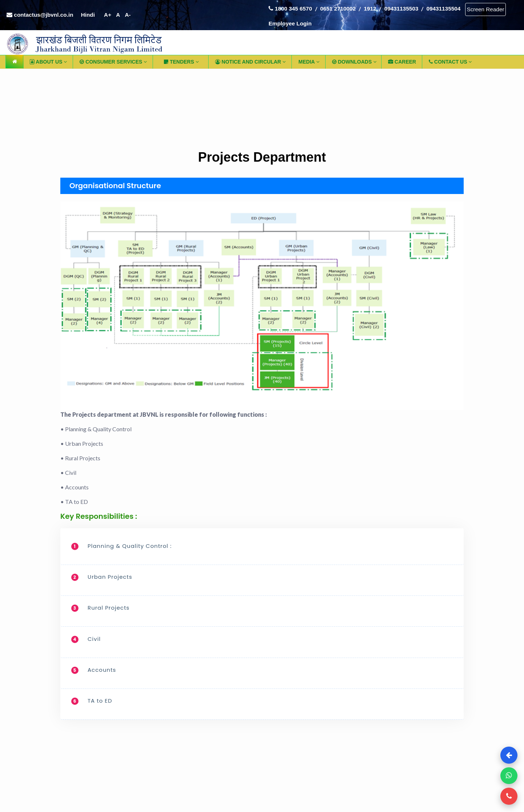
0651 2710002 (341, 7)
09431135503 (408, 7)
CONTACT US (450, 64)
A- (133, 16)
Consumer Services (113, 64)
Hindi (92, 16)
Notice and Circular (250, 64)
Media (309, 64)
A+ (112, 16)
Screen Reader (289, 23)
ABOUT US (48, 64)
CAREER (402, 64)
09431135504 (452, 7)
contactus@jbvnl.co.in (42, 16)
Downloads (354, 64)
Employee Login (338, 23)
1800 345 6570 (291, 7)
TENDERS (181, 64)
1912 (375, 7)
